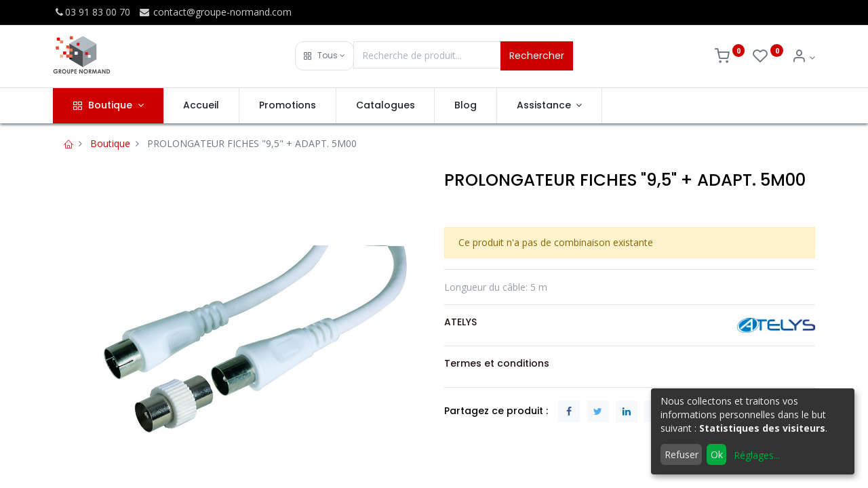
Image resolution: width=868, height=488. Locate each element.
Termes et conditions (497, 363)
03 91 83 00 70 (92, 12)
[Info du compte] (803, 57)
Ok (717, 454)
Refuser (682, 454)
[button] (324, 56)
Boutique (110, 143)
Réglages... (757, 455)
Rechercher (537, 56)
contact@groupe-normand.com (215, 12)
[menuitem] (202, 106)
